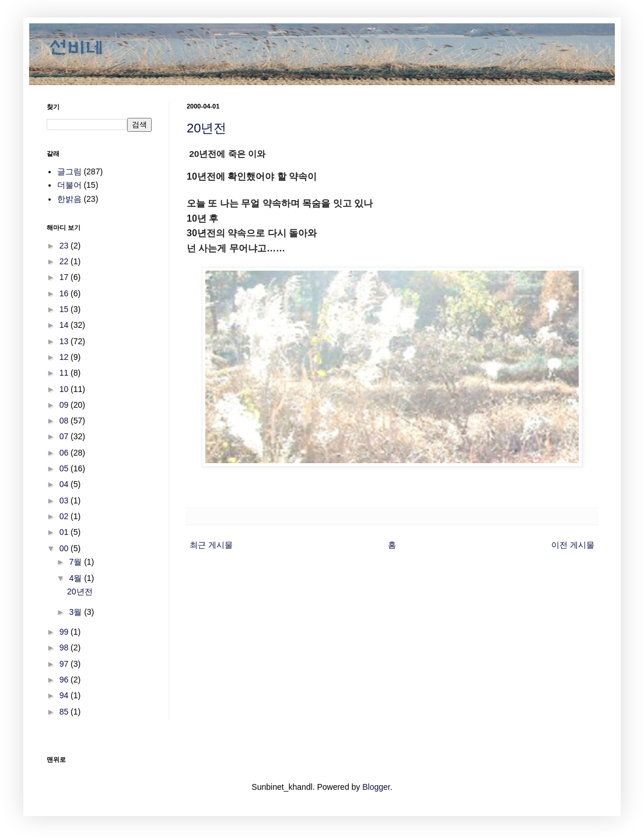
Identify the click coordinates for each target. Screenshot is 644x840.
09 (65, 405)
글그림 (69, 171)
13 (65, 341)
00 (65, 548)
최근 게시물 (211, 545)
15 (65, 309)
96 (65, 680)
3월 (76, 612)
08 (65, 421)
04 (65, 484)
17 (65, 277)
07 (65, 436)
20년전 (206, 128)
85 (65, 712)
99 (65, 632)
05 (65, 468)
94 (65, 695)
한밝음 (69, 199)
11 (65, 373)
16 (65, 293)
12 (65, 357)
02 (65, 516)
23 (65, 246)
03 (65, 501)
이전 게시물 (573, 545)
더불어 (69, 185)
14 (65, 325)
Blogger (376, 787)
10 (65, 389)
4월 (76, 578)
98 (65, 647)
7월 (76, 562)
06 (65, 453)
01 (65, 532)
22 (65, 261)
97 (65, 664)
